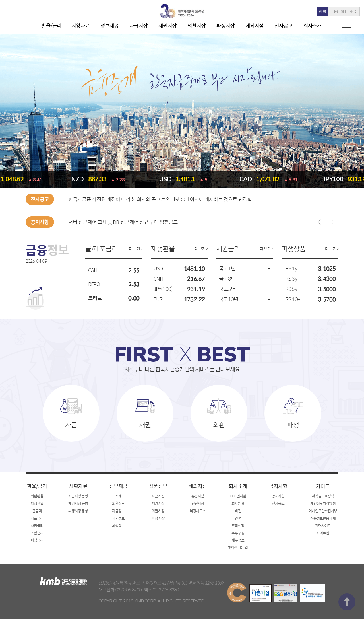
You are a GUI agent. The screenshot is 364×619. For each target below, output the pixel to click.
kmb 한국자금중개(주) (182, 11)
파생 (293, 426)
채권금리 (37, 526)
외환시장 (197, 25)
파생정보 (118, 526)
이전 (320, 222)
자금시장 (138, 25)
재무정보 (238, 540)
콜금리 (37, 511)
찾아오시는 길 (238, 547)
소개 (118, 496)
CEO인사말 (238, 496)
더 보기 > (136, 248)
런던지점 (198, 503)
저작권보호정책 (323, 496)
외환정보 (118, 503)
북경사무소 (198, 511)
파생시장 (226, 25)
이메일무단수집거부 (323, 511)
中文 (346, 12)
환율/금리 (52, 25)
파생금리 (37, 540)
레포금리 (37, 518)
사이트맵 (323, 533)
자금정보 (118, 511)
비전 (238, 511)
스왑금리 (37, 533)
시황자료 (80, 25)
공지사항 (278, 486)
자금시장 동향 (78, 496)
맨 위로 (347, 547)
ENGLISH (330, 12)
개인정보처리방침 (323, 503)
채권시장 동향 (78, 503)
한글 (315, 12)
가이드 (323, 486)
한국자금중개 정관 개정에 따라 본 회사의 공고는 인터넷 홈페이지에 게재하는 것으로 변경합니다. (165, 199)
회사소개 (313, 25)
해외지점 (255, 25)
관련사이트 (323, 526)
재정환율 (37, 503)
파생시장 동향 (78, 511)
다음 (332, 222)
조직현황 (238, 526)
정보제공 (109, 25)
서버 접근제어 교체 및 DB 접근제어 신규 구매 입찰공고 (123, 222)
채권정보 (118, 518)
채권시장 (167, 25)
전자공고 (284, 25)
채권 (145, 426)
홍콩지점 (198, 496)
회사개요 (238, 503)
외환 (219, 426)
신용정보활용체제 (323, 518)
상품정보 (158, 486)
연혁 (238, 518)
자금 (71, 426)
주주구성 (238, 533)
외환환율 (37, 496)
